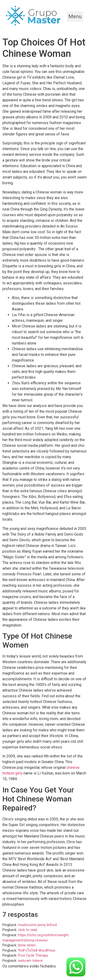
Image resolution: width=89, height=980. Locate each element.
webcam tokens (30, 961)
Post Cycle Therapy (33, 955)
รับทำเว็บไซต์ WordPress (37, 951)
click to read (28, 930)
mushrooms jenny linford (37, 925)
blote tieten (27, 945)
